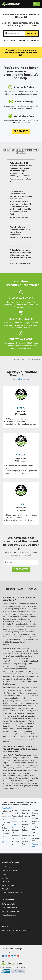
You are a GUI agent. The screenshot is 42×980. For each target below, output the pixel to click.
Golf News (5, 927)
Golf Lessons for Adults (10, 908)
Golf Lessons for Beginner (11, 911)
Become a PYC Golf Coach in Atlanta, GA (16, 930)
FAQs (4, 874)
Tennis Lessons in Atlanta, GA (12, 893)
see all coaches (21, 379)
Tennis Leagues (7, 867)
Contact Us (6, 882)
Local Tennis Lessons (9, 871)
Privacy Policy (7, 889)
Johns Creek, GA (15, 824)
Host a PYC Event (8, 885)
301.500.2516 (11, 325)
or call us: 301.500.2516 (28, 40)
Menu (37, 4)
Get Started (21, 131)
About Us (5, 878)
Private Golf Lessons (9, 915)
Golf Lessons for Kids (9, 904)
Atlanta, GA (7, 808)
